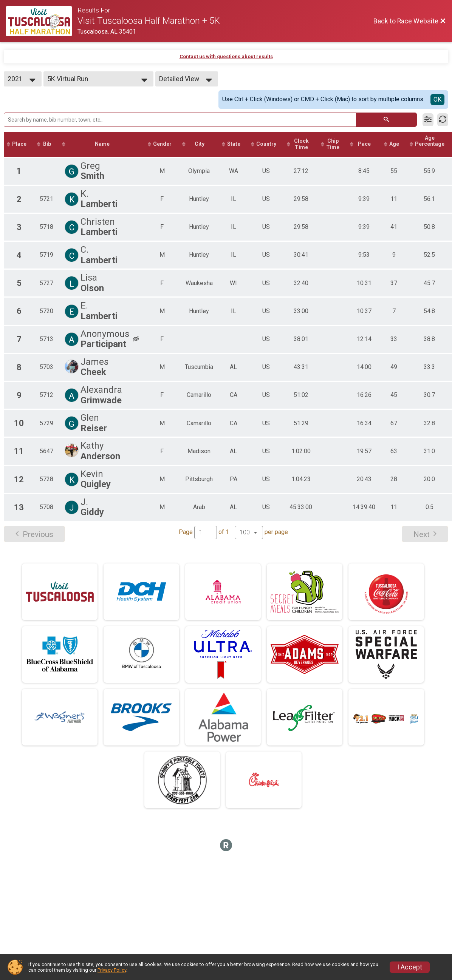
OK (437, 100)
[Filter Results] (428, 120)
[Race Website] (42, 21)
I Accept (410, 967)
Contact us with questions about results (226, 56)
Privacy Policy (112, 970)
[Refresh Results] (443, 120)
